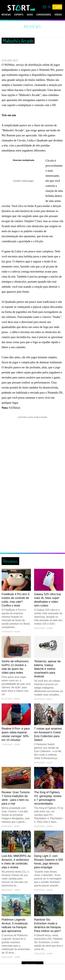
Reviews (7, 15)
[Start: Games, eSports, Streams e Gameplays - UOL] (19, 8)
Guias (34, 15)
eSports (22, 15)
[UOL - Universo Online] (33, 9)
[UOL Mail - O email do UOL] (45, 7)
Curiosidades (51, 15)
